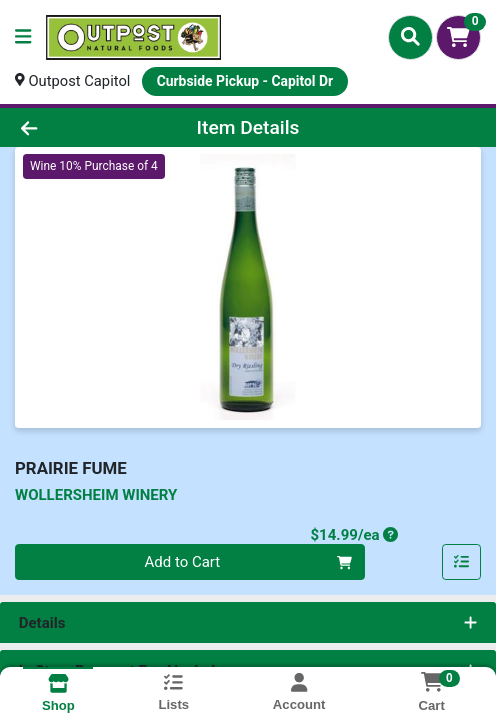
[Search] (410, 37)
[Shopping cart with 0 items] (458, 37)
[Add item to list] (462, 563)
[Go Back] (73, 127)
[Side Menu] (23, 37)
